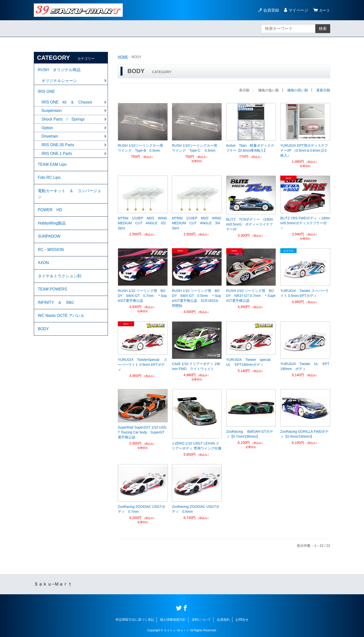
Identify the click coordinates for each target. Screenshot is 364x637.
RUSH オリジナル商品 (59, 70)
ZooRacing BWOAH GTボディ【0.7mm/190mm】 (250, 433)
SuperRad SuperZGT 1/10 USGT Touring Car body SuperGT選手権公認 (142, 432)
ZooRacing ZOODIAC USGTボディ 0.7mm (142, 509)
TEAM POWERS (53, 294)
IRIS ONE (46, 92)
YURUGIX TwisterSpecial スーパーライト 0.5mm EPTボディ (142, 364)
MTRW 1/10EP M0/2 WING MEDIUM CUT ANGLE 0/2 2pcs (143, 223)
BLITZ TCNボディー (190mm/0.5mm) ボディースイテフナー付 (250, 224)
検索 (323, 29)
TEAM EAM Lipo (52, 166)
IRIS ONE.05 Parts (58, 146)
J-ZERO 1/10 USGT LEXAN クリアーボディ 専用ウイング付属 (197, 445)
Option (47, 129)
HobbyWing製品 (52, 226)
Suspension (52, 112)
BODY (43, 335)
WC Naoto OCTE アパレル (61, 321)
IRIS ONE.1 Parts (57, 155)
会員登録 (270, 10)
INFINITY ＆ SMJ (56, 308)
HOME (123, 57)
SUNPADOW (49, 240)
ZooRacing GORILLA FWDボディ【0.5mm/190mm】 (304, 433)
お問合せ (242, 619)
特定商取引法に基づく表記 (135, 619)
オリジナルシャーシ (59, 81)
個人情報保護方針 (173, 619)
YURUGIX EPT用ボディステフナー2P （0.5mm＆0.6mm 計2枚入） (304, 150)
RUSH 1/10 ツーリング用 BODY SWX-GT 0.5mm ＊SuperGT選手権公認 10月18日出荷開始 (196, 298)
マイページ (298, 10)
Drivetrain (50, 137)
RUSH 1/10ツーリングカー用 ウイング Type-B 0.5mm (142, 148)
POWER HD (50, 213)
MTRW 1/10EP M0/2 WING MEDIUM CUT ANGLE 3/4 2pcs (197, 223)
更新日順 (323, 90)
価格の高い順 (298, 90)
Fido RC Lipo (49, 179)
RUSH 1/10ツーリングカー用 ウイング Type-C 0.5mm (196, 148)
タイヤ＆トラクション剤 (60, 280)
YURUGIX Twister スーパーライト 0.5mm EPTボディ (304, 293)
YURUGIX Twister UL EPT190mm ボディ (305, 366)
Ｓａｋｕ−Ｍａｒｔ (53, 584)
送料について (201, 619)
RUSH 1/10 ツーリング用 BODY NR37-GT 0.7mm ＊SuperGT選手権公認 (251, 295)
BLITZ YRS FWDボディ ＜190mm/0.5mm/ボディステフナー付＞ (305, 223)
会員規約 (223, 619)
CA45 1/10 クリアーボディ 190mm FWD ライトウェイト (196, 366)
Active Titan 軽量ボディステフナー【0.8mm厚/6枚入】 (250, 148)
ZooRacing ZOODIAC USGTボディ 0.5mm (196, 509)
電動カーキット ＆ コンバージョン (69, 196)
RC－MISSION (51, 253)
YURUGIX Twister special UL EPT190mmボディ (251, 362)
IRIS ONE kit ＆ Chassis (67, 103)
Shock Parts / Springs (63, 120)
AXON (43, 267)
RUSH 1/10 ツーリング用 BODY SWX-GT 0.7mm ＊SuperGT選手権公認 (142, 295)
